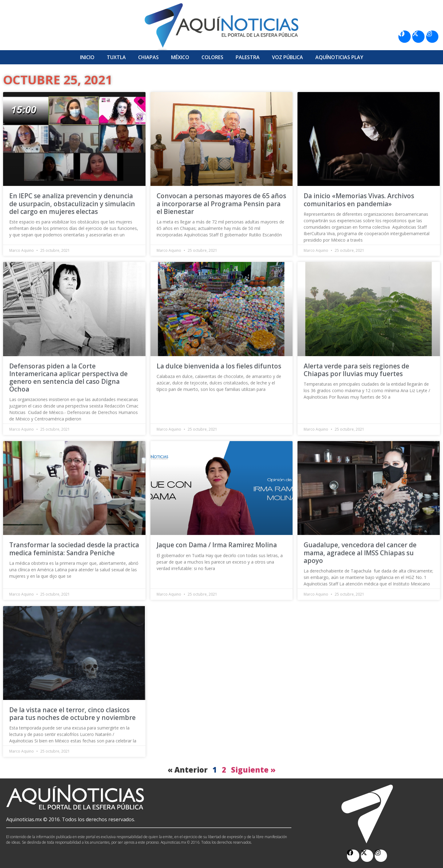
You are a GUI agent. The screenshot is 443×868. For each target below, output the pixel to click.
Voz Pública (287, 57)
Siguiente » (253, 770)
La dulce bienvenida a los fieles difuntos (219, 366)
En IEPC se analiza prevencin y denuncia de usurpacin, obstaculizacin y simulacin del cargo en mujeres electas (72, 203)
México (180, 57)
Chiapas (148, 57)
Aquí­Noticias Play (339, 57)
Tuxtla (116, 57)
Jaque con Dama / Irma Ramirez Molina (217, 545)
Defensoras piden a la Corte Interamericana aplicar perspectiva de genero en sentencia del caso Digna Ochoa (68, 378)
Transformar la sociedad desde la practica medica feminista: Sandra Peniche (74, 549)
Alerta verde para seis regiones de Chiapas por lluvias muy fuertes (356, 370)
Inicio (87, 57)
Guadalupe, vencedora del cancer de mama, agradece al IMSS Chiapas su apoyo (360, 553)
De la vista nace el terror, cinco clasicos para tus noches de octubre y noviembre (72, 714)
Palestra (248, 57)
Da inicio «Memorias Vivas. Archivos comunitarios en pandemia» (359, 200)
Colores (212, 57)
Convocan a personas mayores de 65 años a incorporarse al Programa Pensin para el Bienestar (221, 203)
